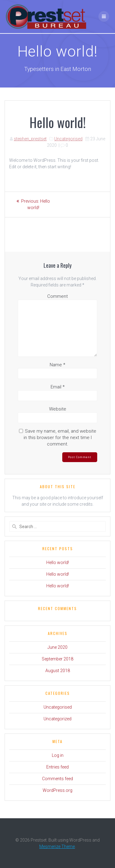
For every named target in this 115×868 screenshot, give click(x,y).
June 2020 (57, 647)
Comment (57, 296)
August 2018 (58, 671)
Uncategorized (57, 719)
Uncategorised (68, 139)
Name (57, 365)
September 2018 (57, 659)
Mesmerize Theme (57, 847)
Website (58, 409)
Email (58, 387)
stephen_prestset (30, 139)
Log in (58, 755)
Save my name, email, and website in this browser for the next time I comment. (60, 438)
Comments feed (57, 779)
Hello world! (58, 562)
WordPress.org (57, 790)
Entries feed (57, 767)
